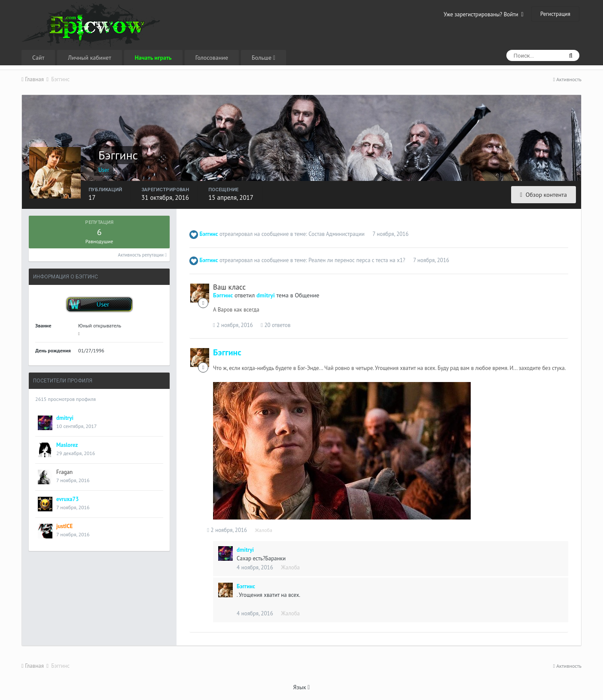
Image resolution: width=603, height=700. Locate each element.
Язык (302, 687)
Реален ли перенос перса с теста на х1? (357, 260)
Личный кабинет (89, 58)
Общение (307, 295)
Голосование (212, 58)
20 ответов (276, 325)
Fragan (64, 472)
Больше (263, 58)
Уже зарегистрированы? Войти (484, 14)
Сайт (38, 58)
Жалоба (269, 530)
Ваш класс (229, 287)
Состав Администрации (337, 234)
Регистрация (555, 14)
